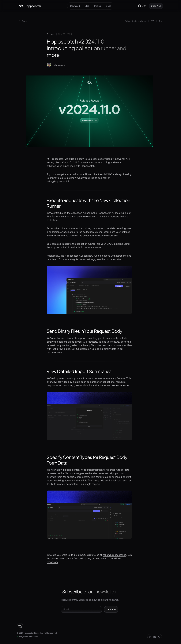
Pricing (98, 6)
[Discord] (155, 637)
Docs (108, 6)
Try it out (52, 174)
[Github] (159, 637)
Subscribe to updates (135, 21)
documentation (114, 259)
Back (22, 21)
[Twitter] (150, 637)
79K (142, 6)
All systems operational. (28, 637)
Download (75, 6)
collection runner (69, 228)
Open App (156, 6)
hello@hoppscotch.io (58, 181)
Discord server (82, 558)
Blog (87, 6)
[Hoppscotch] (30, 6)
